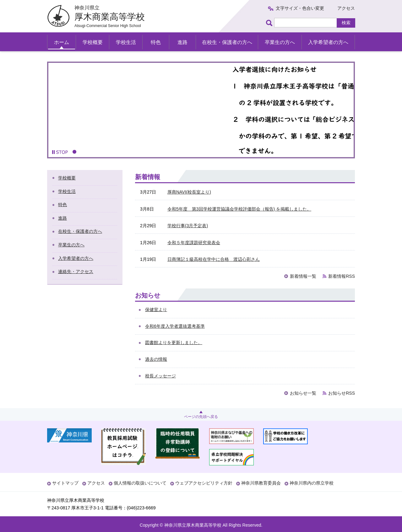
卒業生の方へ (280, 42)
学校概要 (93, 42)
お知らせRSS (342, 393)
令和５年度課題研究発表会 (194, 243)
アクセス (346, 8)
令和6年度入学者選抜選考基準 (175, 326)
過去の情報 (156, 359)
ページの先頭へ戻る (201, 417)
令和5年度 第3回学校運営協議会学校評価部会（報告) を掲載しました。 (239, 209)
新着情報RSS (342, 276)
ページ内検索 (270, 23)
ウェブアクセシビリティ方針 (204, 483)
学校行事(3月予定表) (188, 226)
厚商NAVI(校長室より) (189, 192)
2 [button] (82, 152)
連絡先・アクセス (76, 271)
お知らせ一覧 (303, 393)
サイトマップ (65, 483)
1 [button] (74, 152)
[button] (60, 152)
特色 (156, 42)
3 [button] (89, 152)
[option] (201, 110)
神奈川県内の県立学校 (312, 483)
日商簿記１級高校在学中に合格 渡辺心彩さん (214, 259)
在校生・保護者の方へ (227, 42)
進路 (182, 42)
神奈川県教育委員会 (261, 483)
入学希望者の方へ (328, 42)
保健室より (156, 310)
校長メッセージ (160, 376)
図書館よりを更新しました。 (174, 343)
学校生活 (126, 42)
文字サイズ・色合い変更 (300, 8)
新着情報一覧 (303, 276)
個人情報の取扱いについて (140, 483)
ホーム (62, 42)
